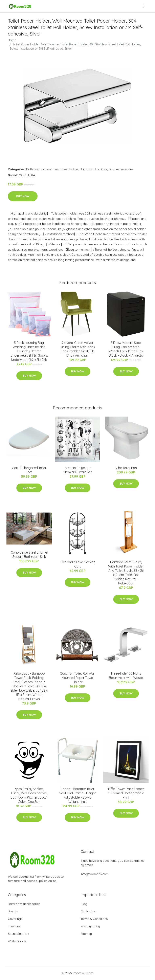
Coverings (15, 919)
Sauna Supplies (18, 934)
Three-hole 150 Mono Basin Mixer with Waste (126, 676)
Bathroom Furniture (94, 169)
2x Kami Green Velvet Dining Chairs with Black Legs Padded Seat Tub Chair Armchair (77, 349)
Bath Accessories (121, 169)
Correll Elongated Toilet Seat (29, 470)
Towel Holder (69, 169)
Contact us (88, 911)
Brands (13, 911)
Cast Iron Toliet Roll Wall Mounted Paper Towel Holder (77, 678)
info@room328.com (95, 874)
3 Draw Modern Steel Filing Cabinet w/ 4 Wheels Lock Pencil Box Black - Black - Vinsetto (126, 349)
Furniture (14, 926)
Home (12, 40)
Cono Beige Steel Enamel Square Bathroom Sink (29, 554)
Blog (84, 904)
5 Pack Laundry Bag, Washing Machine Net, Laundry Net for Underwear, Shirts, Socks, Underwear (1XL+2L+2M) (29, 351)
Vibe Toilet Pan (126, 468)
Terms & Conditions (94, 919)
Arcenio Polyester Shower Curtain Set (78, 470)
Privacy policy (90, 926)
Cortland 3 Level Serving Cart (78, 564)
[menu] (144, 6)
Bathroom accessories (42, 169)
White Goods (17, 941)
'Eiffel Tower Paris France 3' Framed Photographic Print (126, 793)
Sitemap (86, 934)
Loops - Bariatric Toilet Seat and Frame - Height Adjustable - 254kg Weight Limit (78, 795)
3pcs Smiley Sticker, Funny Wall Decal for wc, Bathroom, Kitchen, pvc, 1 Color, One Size (29, 795)
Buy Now (23, 196)
